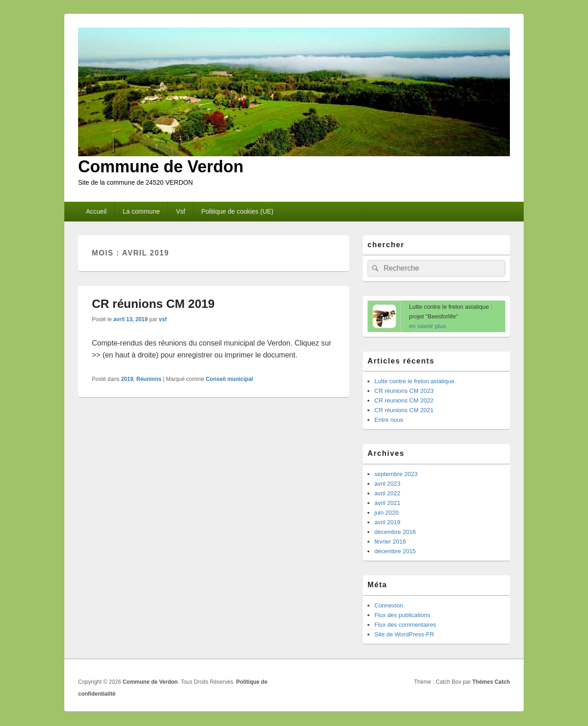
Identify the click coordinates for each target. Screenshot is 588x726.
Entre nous (389, 420)
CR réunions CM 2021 (404, 410)
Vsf (181, 211)
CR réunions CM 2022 (404, 400)
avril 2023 (387, 484)
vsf (162, 319)
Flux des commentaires (405, 625)
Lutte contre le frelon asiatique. (415, 381)
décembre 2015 (395, 551)
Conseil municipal (229, 379)
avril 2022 (387, 493)
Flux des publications (402, 615)
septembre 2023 (396, 474)
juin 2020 (387, 513)
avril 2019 (387, 522)
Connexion (389, 605)
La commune (141, 211)
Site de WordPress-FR (404, 634)
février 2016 (390, 542)
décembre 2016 (395, 532)
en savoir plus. (428, 326)
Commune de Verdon (161, 167)
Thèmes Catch (491, 682)
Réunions (149, 379)
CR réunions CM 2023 (404, 391)
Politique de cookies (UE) (237, 211)
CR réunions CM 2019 (153, 304)
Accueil (96, 211)
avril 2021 (387, 503)
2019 (127, 379)
